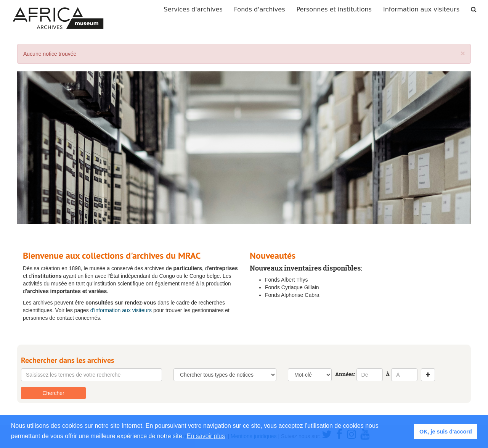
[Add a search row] (428, 375)
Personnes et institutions (334, 9)
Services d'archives (193, 9)
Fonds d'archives (260, 9)
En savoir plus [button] (206, 436)
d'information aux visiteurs (121, 310)
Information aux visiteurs (421, 9)
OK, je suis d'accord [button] (446, 432)
